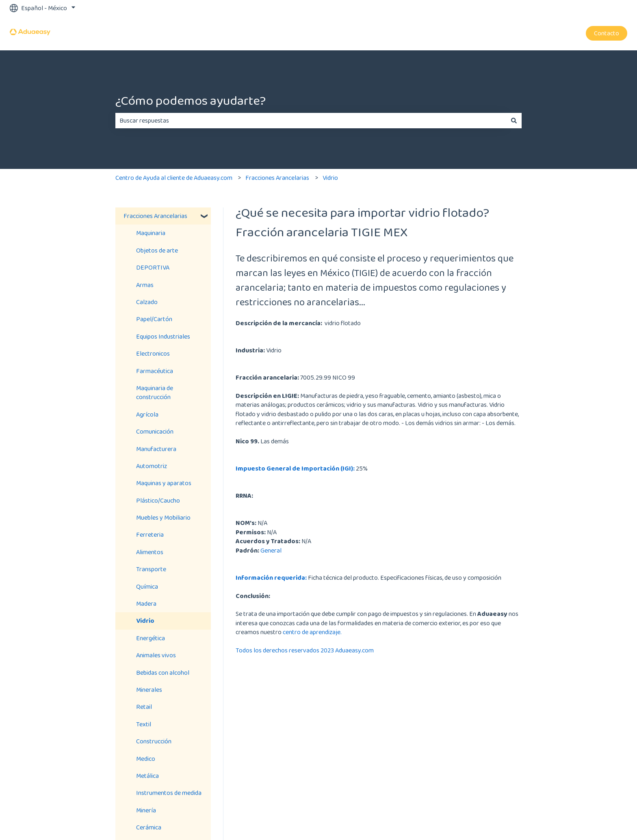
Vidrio (330, 178)
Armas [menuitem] (145, 285)
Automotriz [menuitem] (152, 466)
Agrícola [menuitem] (147, 414)
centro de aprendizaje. (312, 632)
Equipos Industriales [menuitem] (163, 336)
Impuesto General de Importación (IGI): (295, 468)
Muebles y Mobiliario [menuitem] (163, 517)
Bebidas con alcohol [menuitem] (163, 673)
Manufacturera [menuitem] (156, 449)
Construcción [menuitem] (154, 741)
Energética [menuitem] (151, 638)
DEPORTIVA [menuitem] (153, 267)
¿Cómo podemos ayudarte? (191, 100)
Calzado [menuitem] (147, 302)
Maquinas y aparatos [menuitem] (164, 483)
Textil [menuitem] (144, 724)
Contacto (607, 33)
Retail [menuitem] (144, 707)
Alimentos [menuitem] (150, 552)
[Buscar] (514, 121)
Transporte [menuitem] (151, 569)
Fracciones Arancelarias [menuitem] (155, 216)
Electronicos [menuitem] (153, 353)
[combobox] (311, 121)
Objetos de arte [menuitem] (157, 250)
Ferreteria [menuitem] (150, 534)
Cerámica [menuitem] (149, 827)
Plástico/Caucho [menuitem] (158, 500)
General (271, 550)
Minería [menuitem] (146, 810)
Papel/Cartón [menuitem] (154, 319)
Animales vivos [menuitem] (156, 655)
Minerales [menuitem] (149, 690)
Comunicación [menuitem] (155, 431)
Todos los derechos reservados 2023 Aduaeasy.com (305, 650)
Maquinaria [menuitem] (151, 233)
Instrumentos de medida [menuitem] (169, 793)
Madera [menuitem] (146, 604)
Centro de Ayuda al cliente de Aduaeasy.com (174, 178)
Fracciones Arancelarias (277, 178)
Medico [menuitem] (146, 759)
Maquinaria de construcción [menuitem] (155, 392)
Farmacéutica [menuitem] (155, 371)
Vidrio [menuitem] (145, 621)
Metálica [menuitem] (147, 776)
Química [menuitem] (147, 586)
